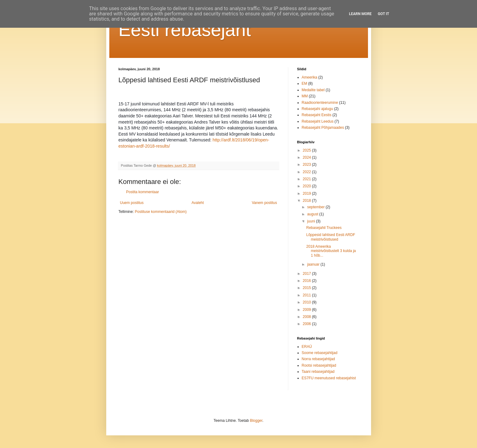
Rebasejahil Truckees (324, 228)
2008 (307, 317)
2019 (307, 193)
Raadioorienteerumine (320, 103)
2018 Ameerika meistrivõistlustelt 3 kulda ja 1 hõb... (331, 251)
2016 (307, 281)
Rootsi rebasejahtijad (319, 365)
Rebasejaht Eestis (317, 115)
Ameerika (310, 77)
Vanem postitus (265, 203)
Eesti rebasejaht (185, 30)
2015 (307, 288)
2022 (307, 172)
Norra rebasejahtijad (318, 359)
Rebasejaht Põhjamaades (323, 128)
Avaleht (198, 203)
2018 (307, 201)
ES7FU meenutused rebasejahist (329, 378)
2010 (307, 302)
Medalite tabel (313, 90)
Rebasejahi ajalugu (317, 109)
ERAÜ (307, 347)
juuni (311, 221)
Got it (384, 14)
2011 (307, 295)
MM (305, 96)
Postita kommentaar (143, 192)
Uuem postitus (132, 203)
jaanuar (314, 264)
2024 (307, 157)
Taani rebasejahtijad (318, 372)
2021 (307, 179)
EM (305, 83)
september (316, 207)
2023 (307, 165)
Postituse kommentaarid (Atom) (161, 212)
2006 (307, 324)
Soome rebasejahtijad (320, 353)
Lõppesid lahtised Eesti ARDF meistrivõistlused (331, 237)
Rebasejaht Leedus (318, 121)
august (313, 214)
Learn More (360, 14)
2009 (307, 310)
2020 (307, 186)
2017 (307, 274)
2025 (307, 150)
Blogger (256, 421)
